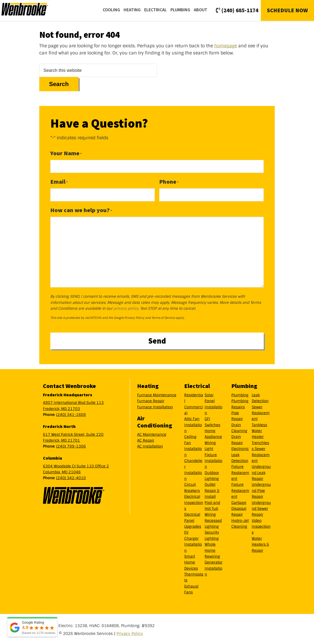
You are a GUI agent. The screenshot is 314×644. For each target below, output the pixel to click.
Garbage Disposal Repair (239, 507)
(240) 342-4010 (71, 477)
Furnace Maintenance (157, 394)
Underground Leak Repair (261, 471)
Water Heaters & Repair (260, 543)
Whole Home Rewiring (212, 549)
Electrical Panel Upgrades (193, 519)
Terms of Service (163, 318)
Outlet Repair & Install (212, 489)
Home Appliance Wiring (213, 436)
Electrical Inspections (194, 501)
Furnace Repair (151, 400)
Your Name (66, 153)
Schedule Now (287, 10)
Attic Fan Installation (193, 424)
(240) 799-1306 (71, 445)
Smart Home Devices (191, 561)
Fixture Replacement (240, 471)
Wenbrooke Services (32, 10)
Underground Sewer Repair (261, 507)
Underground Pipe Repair (261, 489)
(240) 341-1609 (71, 413)
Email (59, 182)
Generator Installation (214, 567)
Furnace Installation (155, 406)
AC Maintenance (152, 433)
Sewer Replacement (261, 412)
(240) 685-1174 (237, 10)
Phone (169, 182)
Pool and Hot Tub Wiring (212, 507)
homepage (226, 46)
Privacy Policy (134, 318)
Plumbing (240, 394)
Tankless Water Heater (259, 430)
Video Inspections (261, 525)
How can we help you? (81, 210)
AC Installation (150, 445)
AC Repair (146, 439)
